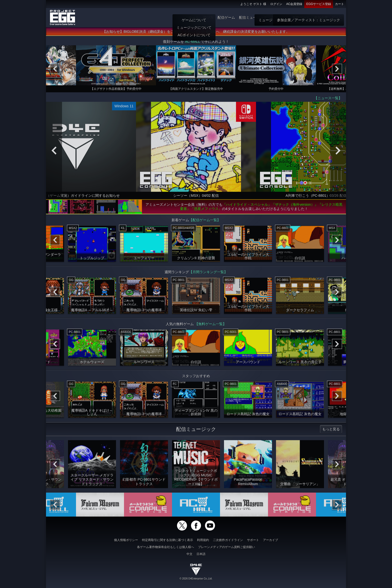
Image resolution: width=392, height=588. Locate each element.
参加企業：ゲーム (328, 17)
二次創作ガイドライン (228, 540)
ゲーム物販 (280, 17)
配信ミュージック (253, 17)
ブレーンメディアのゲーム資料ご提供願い (226, 547)
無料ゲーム (301, 17)
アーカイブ (270, 540)
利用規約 (203, 540)
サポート (253, 540)
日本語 (201, 554)
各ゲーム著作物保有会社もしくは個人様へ (165, 547)
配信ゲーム (226, 17)
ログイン (276, 4)
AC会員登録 (294, 4)
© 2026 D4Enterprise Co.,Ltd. (196, 579)
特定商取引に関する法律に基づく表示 (167, 540)
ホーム (194, 17)
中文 (189, 554)
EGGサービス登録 (319, 4)
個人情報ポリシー (126, 540)
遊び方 (208, 17)
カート (339, 4)
